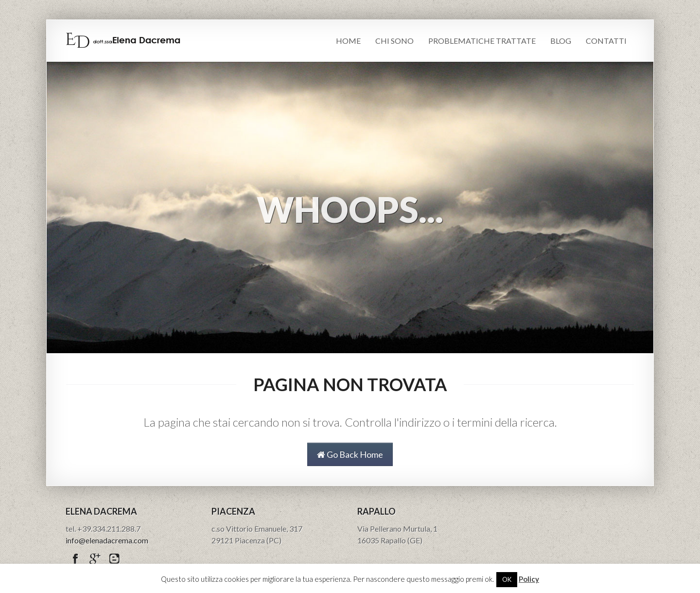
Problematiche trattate (482, 41)
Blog (561, 41)
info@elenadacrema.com (107, 540)
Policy (529, 579)
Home (348, 41)
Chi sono (394, 41)
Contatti (606, 41)
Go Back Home (350, 454)
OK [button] (507, 579)
